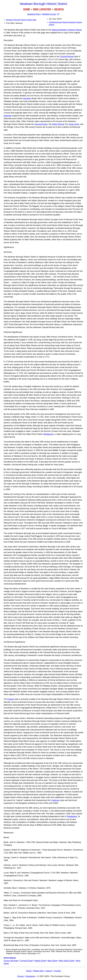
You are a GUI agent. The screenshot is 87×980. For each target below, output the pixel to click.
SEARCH (59, 9)
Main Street (52, 961)
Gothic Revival (58, 124)
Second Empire (41, 124)
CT (58, 14)
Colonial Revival (67, 56)
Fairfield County (49, 14)
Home (29, 971)
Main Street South (67, 961)
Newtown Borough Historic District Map (21, 20)
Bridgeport (48, 434)
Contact (57, 971)
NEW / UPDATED (42, 9)
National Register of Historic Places (67, 30)
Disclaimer (31, 976)
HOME (27, 9)
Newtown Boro (34, 14)
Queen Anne (74, 124)
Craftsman (55, 800)
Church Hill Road (11, 961)
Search (49, 971)
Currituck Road (26, 961)
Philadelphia (72, 816)
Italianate (8, 116)
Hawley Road (40, 961)
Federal (11, 699)
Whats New (39, 971)
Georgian (27, 98)
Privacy (20, 976)
